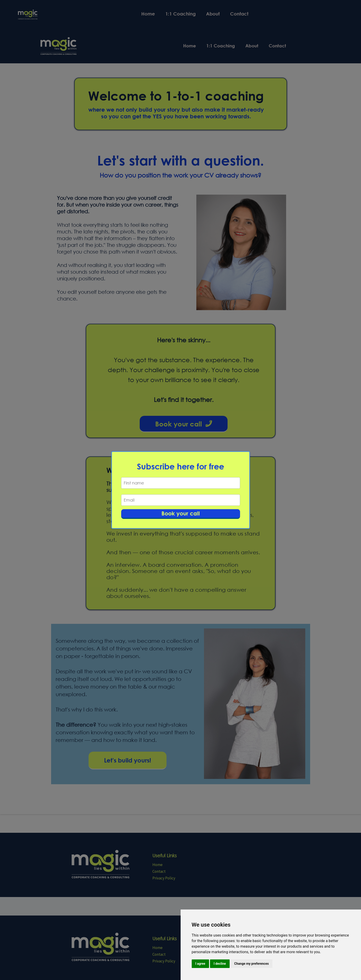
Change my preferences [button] (251, 964)
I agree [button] (200, 964)
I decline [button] (220, 964)
